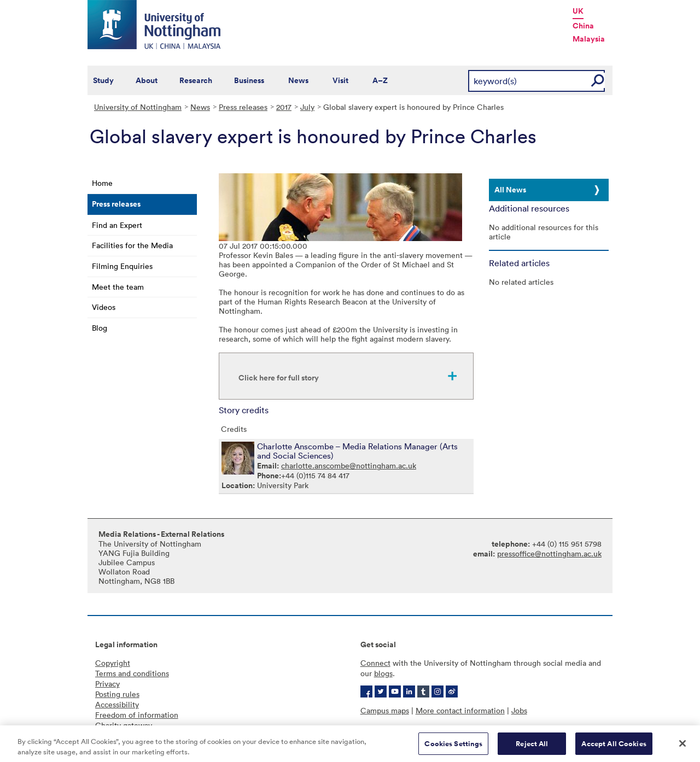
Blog (100, 328)
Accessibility (117, 704)
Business (249, 80)
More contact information (460, 710)
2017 (284, 107)
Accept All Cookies (614, 747)
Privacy (107, 684)
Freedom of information (137, 715)
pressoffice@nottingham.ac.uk (549, 553)
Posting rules (117, 694)
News (298, 80)
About (147, 80)
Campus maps (385, 710)
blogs (383, 673)
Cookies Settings (453, 747)
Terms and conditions (132, 673)
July (307, 107)
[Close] (682, 747)
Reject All (532, 747)
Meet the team (118, 287)
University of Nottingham (138, 107)
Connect (375, 663)
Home (102, 183)
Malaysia (589, 39)
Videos (104, 307)
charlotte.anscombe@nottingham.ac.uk (349, 465)
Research (196, 80)
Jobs (519, 710)
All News (510, 190)
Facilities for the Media (132, 245)
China (583, 26)
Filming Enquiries (122, 266)
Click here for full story (279, 378)
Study (103, 80)
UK (578, 11)
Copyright (113, 663)
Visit (340, 80)
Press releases (243, 107)
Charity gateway (124, 725)
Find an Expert (117, 225)
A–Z (380, 80)
